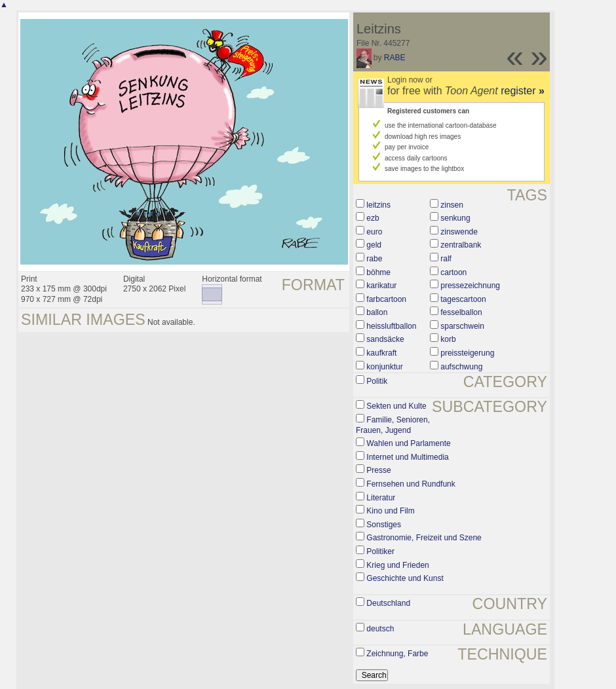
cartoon (453, 272)
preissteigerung (467, 353)
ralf (446, 259)
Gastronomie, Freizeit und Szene (424, 538)
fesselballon (461, 312)
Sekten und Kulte (396, 406)
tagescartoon (463, 299)
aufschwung (461, 367)
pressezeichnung (470, 286)
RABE (395, 58)
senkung (455, 218)
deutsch (380, 629)
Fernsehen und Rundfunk (411, 484)
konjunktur (384, 367)
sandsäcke (385, 339)
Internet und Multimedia (407, 457)
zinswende (459, 232)
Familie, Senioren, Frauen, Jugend (393, 425)
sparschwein (462, 326)
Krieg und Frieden (397, 565)
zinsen (452, 205)
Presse (378, 470)
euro (374, 232)
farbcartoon (386, 299)
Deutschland (388, 603)
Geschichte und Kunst (405, 578)
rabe (374, 259)
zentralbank (461, 245)
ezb (373, 218)
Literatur (381, 498)
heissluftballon (391, 326)
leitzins (378, 205)
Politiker (380, 551)
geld (374, 245)
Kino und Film (390, 511)
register (523, 91)
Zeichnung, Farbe (397, 654)
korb (448, 339)
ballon (377, 312)
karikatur (381, 286)
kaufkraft (381, 353)
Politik (377, 381)
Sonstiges (384, 525)
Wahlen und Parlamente (408, 443)
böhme (378, 272)
